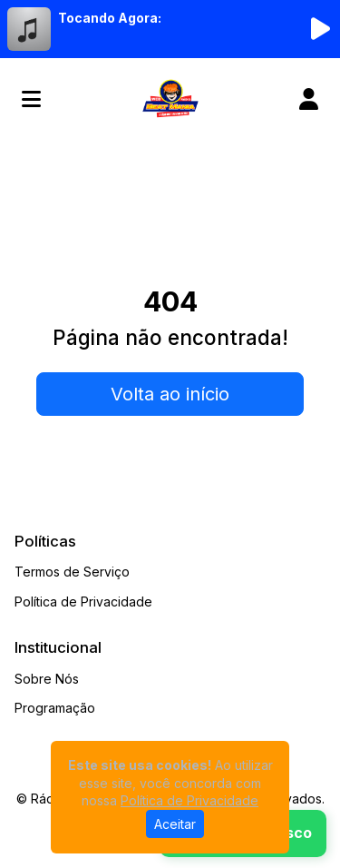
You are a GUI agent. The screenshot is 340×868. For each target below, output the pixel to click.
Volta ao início (170, 394)
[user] (309, 99)
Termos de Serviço (72, 572)
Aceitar (175, 824)
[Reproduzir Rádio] (320, 29)
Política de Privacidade (83, 602)
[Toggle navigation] (31, 99)
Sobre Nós (47, 679)
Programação (55, 708)
